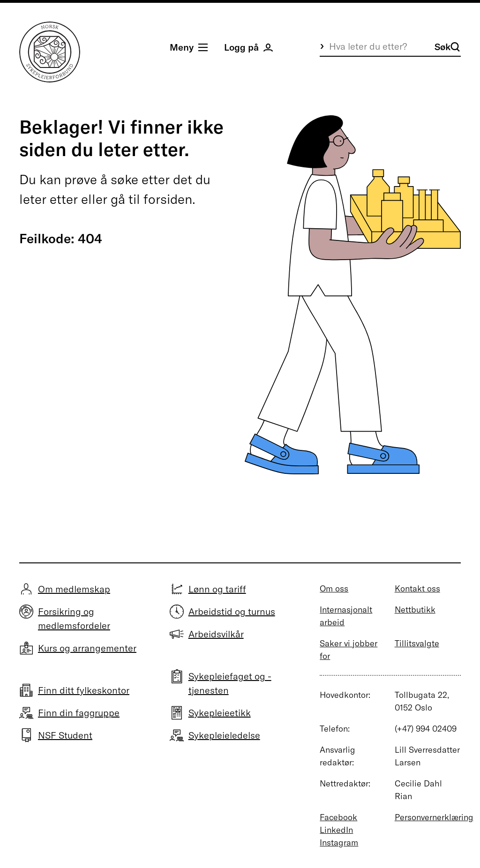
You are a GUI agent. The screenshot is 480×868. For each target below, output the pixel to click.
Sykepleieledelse (224, 735)
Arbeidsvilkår (216, 634)
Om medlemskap (74, 589)
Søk (447, 47)
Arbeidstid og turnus (232, 611)
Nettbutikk (415, 610)
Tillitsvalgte (417, 643)
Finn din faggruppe (79, 713)
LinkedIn (336, 830)
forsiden (168, 199)
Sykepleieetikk (220, 713)
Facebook (338, 817)
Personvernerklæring (434, 817)
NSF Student (65, 735)
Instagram (339, 842)
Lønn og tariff (217, 589)
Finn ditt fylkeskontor (84, 690)
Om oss (334, 588)
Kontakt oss (417, 588)
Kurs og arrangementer (87, 648)
